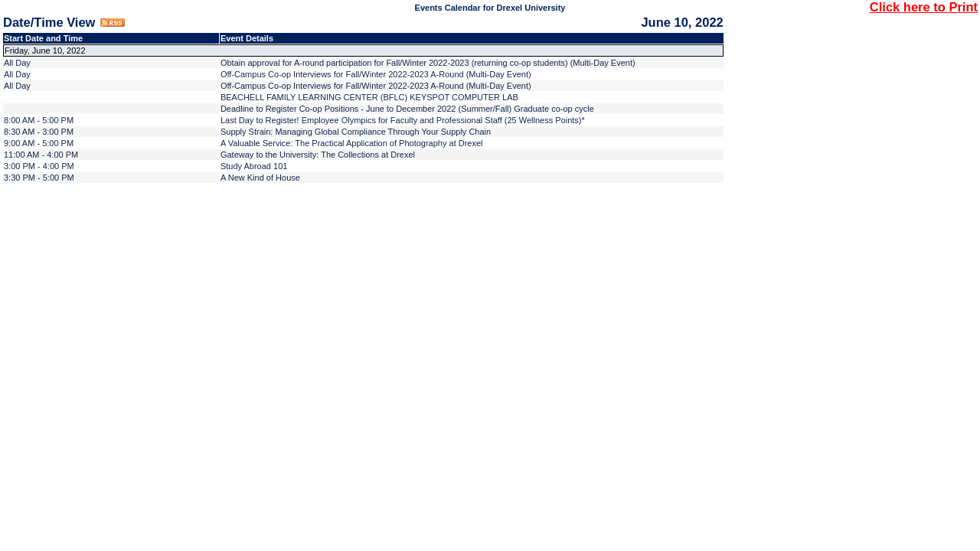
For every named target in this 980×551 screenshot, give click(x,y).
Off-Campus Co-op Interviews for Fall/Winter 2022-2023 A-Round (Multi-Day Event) (376, 74)
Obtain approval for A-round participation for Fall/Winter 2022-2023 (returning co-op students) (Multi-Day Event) (428, 63)
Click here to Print (924, 7)
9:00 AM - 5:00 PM (39, 143)
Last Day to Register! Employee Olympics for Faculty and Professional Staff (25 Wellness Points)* (403, 120)
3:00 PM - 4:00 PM (39, 166)
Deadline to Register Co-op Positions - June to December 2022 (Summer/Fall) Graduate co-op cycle (407, 109)
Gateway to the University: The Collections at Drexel (318, 155)
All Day (17, 63)
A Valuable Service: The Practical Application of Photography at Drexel (352, 143)
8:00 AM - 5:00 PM (39, 120)
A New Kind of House (260, 178)
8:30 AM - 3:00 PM (39, 132)
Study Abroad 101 (254, 166)
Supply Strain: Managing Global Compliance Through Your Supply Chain (356, 132)
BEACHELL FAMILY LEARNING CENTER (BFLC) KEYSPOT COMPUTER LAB (369, 97)
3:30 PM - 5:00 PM (39, 178)
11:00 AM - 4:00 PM (41, 155)
